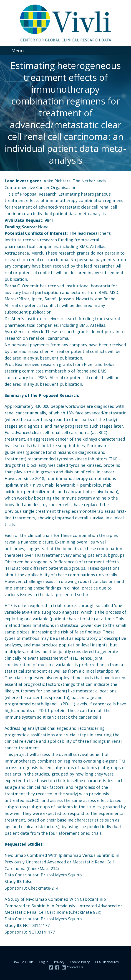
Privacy (59, 962)
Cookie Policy (80, 962)
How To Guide (23, 962)
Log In (44, 962)
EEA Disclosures (107, 962)
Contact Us (75, 967)
